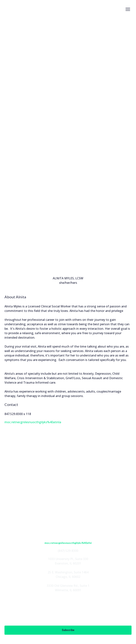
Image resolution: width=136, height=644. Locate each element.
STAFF (68, 498)
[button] (56, 477)
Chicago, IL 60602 (68, 577)
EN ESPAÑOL (68, 515)
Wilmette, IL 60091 (68, 590)
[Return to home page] (16, 9)
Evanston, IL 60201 (68, 563)
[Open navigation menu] (128, 9)
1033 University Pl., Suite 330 (68, 559)
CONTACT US (68, 521)
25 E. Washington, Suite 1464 (68, 572)
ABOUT (68, 492)
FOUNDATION (68, 509)
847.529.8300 (14, 414)
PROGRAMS (68, 503)
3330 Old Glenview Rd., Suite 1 (68, 586)
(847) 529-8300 (68, 551)
